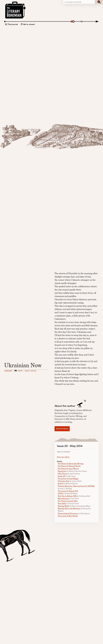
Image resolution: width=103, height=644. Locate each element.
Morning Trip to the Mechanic (69, 509)
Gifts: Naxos (62, 474)
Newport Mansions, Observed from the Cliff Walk (76, 486)
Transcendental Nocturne (67, 514)
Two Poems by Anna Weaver (68, 469)
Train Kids (62, 504)
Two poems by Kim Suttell (68, 516)
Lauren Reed (8, 371)
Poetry (20, 371)
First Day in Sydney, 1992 (67, 496)
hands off (61, 476)
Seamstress (62, 471)
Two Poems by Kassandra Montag (71, 464)
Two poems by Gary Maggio (68, 479)
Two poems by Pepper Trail (68, 491)
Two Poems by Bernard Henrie (69, 466)
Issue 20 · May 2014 (31, 371)
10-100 (60, 494)
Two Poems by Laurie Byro (68, 501)
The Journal (13, 24)
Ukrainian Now (64, 481)
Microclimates (63, 499)
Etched (60, 484)
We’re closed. (29, 24)
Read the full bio (62, 429)
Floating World (63, 506)
